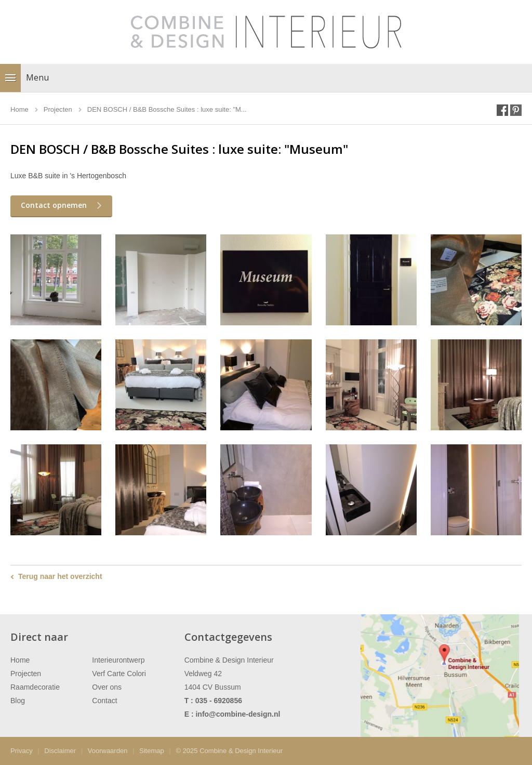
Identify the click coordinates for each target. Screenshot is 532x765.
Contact (104, 701)
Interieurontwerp (118, 660)
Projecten (26, 674)
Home (20, 660)
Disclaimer (60, 751)
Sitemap (152, 751)
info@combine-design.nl (238, 714)
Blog (18, 701)
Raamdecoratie (35, 687)
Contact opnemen (54, 205)
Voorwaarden (108, 751)
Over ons (107, 687)
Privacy (22, 751)
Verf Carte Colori (119, 674)
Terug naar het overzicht (60, 576)
